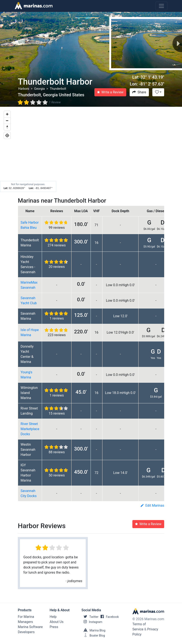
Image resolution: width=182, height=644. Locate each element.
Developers (26, 632)
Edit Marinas (152, 505)
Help (53, 617)
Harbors (24, 89)
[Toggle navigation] (161, 6)
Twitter (90, 617)
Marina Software (30, 627)
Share (139, 92)
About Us (57, 622)
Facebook (109, 617)
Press (54, 627)
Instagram (92, 622)
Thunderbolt (58, 89)
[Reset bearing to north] (7, 127)
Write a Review (110, 92)
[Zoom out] (7, 121)
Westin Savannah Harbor (28, 450)
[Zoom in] (7, 114)
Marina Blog (93, 630)
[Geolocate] (7, 135)
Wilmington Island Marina (29, 393)
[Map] (91, 149)
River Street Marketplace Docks (30, 429)
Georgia (39, 89)
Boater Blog (93, 635)
